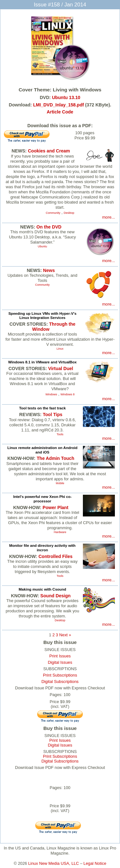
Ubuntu (42, 246)
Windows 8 (68, 394)
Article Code (60, 112)
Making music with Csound (42, 589)
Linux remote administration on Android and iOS (42, 450)
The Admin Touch (56, 458)
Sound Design (56, 596)
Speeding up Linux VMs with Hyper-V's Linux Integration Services (42, 316)
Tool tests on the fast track (43, 408)
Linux (60, 349)
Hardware (60, 532)
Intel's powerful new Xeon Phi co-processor (42, 499)
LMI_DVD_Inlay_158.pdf (58, 105)
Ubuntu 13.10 (66, 97)
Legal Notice (95, 863)
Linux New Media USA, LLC (54, 863)
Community (53, 213)
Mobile (60, 483)
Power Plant (56, 508)
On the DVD (49, 227)
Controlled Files (55, 556)
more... (108, 217)
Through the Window (54, 326)
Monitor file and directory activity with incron (42, 548)
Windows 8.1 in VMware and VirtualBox (42, 362)
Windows (51, 394)
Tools (60, 434)
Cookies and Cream (49, 151)
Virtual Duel (61, 368)
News (49, 270)
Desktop (69, 213)
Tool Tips (53, 415)
